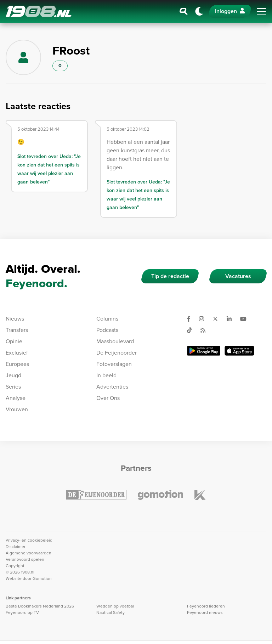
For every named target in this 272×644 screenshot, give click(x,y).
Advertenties (112, 387)
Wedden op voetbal (115, 606)
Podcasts (107, 330)
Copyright (15, 566)
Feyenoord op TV (22, 612)
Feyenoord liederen (206, 606)
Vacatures (238, 276)
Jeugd (13, 375)
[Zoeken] (184, 11)
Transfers (17, 330)
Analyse (16, 398)
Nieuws (15, 319)
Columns (107, 319)
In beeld (106, 375)
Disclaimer (16, 547)
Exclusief (17, 353)
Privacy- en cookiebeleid (29, 540)
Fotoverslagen (114, 364)
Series (13, 387)
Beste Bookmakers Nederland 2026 (40, 606)
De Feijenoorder (117, 353)
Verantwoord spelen (25, 559)
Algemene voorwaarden (29, 553)
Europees (17, 364)
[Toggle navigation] (261, 11)
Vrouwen (17, 409)
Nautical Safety (110, 612)
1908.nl (39, 11)
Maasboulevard (115, 341)
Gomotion (42, 578)
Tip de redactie (170, 276)
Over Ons (108, 398)
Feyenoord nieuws (205, 612)
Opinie (14, 341)
